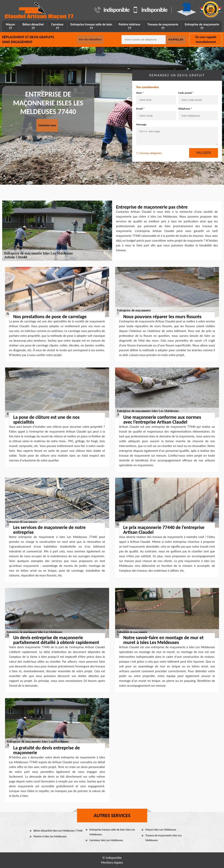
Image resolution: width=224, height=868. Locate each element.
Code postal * (186, 93)
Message (141, 125)
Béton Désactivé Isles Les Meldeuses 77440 (58, 831)
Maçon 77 (10, 26)
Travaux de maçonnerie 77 (163, 26)
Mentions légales (112, 862)
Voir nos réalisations (90, 39)
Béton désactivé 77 (33, 26)
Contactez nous (47, 125)
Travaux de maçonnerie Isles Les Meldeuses (164, 838)
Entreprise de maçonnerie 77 (202, 26)
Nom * (140, 93)
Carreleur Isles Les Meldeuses (106, 840)
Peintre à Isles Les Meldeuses (50, 836)
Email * (140, 109)
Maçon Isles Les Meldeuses (161, 830)
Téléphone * (185, 109)
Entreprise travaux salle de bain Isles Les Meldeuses (112, 832)
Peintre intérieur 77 (130, 26)
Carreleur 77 (57, 26)
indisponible (116, 10)
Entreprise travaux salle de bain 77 (91, 26)
